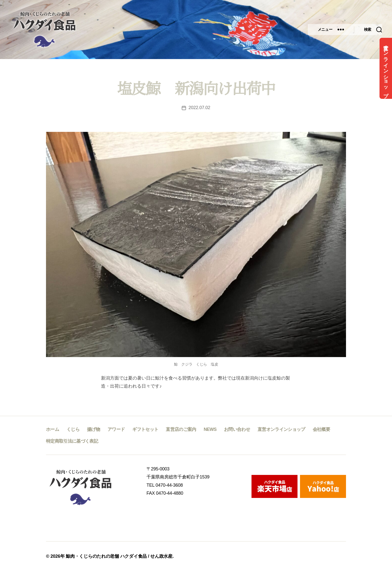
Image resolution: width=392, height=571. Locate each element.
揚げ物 (93, 429)
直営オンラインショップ (386, 68)
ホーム (52, 429)
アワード (116, 429)
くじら (73, 429)
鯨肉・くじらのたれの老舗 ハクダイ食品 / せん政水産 (119, 556)
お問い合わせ (237, 429)
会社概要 (321, 429)
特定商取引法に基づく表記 (72, 441)
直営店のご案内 (181, 429)
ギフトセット (145, 429)
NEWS (210, 429)
